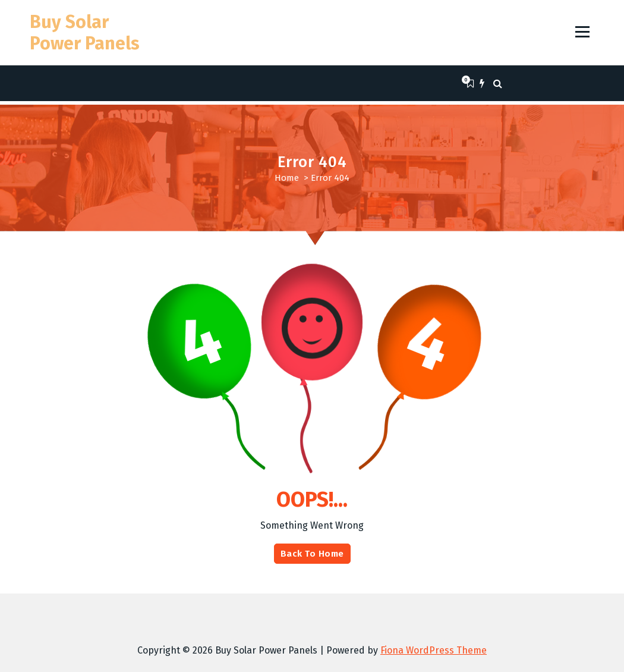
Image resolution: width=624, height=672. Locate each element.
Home (287, 178)
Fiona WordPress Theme (434, 650)
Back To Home (312, 554)
